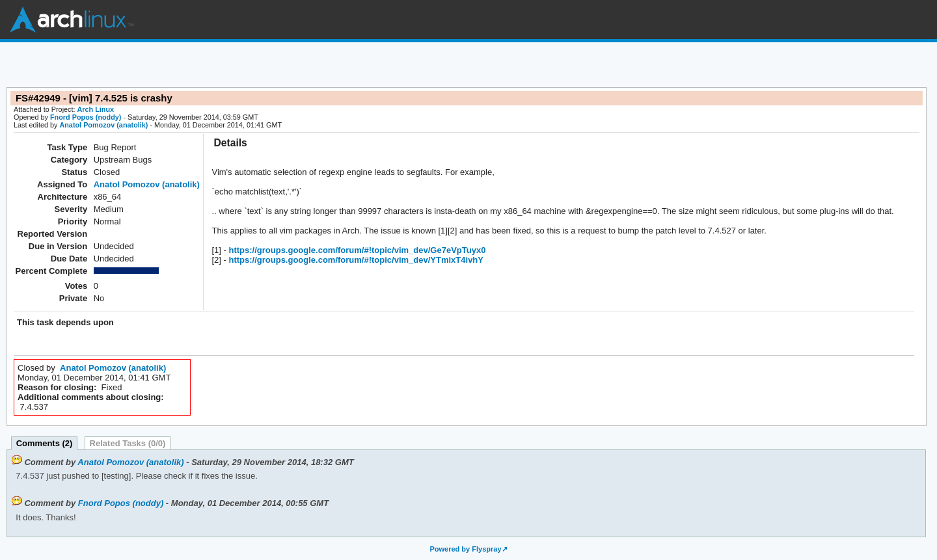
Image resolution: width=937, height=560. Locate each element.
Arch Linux (72, 20)
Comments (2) (45, 443)
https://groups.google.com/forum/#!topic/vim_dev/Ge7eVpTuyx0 (356, 250)
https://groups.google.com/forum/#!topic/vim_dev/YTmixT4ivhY (355, 260)
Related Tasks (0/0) (128, 443)
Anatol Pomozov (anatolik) (103, 125)
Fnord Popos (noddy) (86, 117)
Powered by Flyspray (465, 549)
